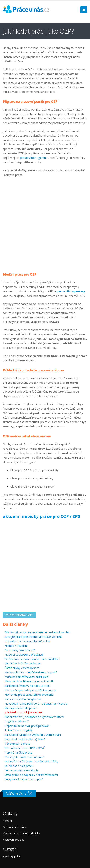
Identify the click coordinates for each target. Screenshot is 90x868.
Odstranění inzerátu (14, 827)
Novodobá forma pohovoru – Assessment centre (36, 703)
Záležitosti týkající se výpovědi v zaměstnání (33, 735)
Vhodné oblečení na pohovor (23, 663)
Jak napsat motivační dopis (21, 770)
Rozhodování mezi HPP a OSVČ (25, 748)
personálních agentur (33, 158)
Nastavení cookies (13, 840)
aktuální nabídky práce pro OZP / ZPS (41, 516)
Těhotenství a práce (17, 744)
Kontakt (7, 821)
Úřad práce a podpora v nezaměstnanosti (31, 775)
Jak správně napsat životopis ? (24, 779)
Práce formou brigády (19, 730)
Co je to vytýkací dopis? (20, 650)
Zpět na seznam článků (19, 615)
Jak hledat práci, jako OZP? (23, 712)
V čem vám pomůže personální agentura (30, 690)
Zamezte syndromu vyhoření (23, 699)
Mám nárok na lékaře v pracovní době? (29, 681)
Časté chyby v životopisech (22, 668)
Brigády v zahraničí (17, 721)
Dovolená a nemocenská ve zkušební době (32, 659)
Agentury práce (12, 856)
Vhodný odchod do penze (21, 708)
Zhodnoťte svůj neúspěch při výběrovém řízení (34, 717)
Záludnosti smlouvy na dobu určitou (27, 686)
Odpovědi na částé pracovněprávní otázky (31, 761)
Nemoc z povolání (16, 646)
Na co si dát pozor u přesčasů (24, 654)
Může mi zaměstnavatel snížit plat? (27, 677)
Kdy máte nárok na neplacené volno (27, 641)
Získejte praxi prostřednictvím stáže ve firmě (33, 637)
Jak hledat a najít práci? (19, 766)
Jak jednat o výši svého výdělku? (25, 739)
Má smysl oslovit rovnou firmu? (25, 757)
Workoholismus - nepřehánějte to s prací (31, 672)
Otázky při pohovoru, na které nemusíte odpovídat (37, 632)
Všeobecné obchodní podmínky (21, 833)
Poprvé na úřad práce (19, 752)
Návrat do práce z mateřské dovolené (29, 695)
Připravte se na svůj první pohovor (27, 726)
